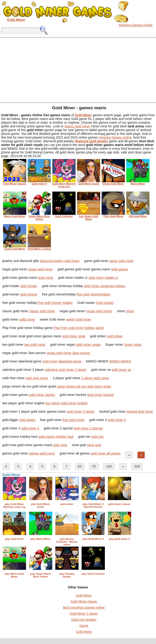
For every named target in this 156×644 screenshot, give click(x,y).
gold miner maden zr (103, 278)
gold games (119, 269)
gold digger (27, 420)
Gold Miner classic (84, 601)
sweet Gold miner (79, 319)
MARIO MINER (120, 361)
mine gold (94, 445)
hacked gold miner (140, 412)
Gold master (105, 303)
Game (84, 626)
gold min (98, 437)
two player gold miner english (66, 403)
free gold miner (74, 420)
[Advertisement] (78, 70)
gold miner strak (74, 336)
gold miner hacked (100, 395)
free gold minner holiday (55, 303)
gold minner (29, 294)
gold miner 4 (117, 420)
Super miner (133, 345)
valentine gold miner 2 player (66, 370)
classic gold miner (77, 126)
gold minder (29, 286)
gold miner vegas (88, 345)
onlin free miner (37, 378)
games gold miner (42, 453)
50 (80, 466)
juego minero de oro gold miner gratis (84, 386)
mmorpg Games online (115, 137)
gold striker (115, 336)
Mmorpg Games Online (136, 25)
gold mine (60, 445)
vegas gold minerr (99, 311)
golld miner (27, 319)
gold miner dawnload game (62, 361)
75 (94, 466)
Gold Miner (84, 595)
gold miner (46, 278)
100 (109, 466)
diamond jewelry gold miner (60, 261)
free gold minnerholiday (94, 294)
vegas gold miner (41, 269)
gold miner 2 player (81, 412)
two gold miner (35, 345)
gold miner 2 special (88, 428)
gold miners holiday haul (56, 437)
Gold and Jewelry (84, 620)
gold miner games (42, 395)
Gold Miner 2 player (84, 614)
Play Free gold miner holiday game (79, 328)
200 (137, 466)
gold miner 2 (30, 428)
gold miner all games (106, 453)
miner (130, 311)
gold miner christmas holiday (105, 286)
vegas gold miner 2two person (68, 353)
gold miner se (121, 370)
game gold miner (121, 261)
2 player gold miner (95, 378)
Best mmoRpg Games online (84, 607)
